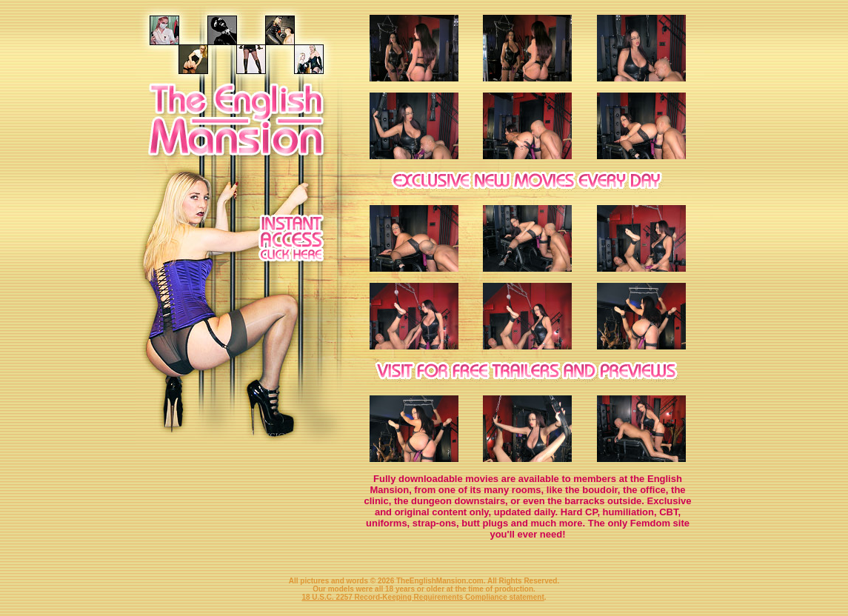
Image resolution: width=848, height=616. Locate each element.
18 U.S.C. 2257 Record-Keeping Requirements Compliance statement (423, 597)
